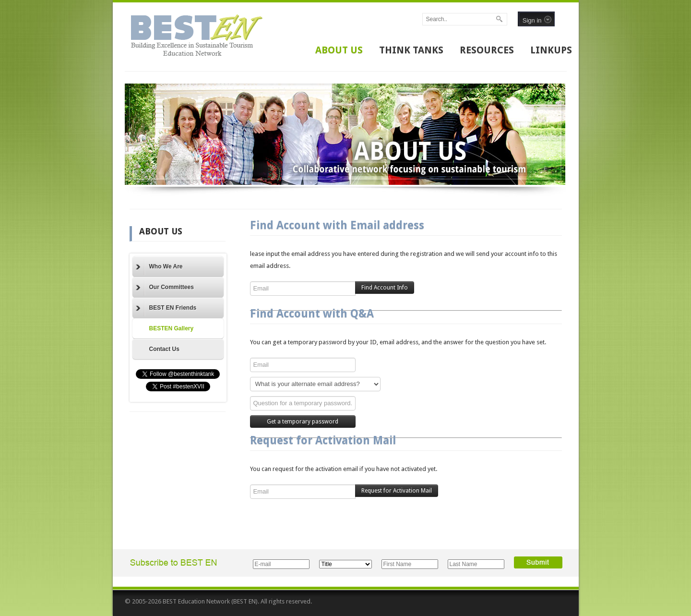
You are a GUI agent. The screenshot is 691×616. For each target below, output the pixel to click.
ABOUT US (339, 50)
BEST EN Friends (166, 308)
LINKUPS (551, 50)
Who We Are (159, 267)
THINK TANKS (411, 50)
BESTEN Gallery (172, 328)
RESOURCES (487, 50)
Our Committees (165, 288)
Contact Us (164, 349)
